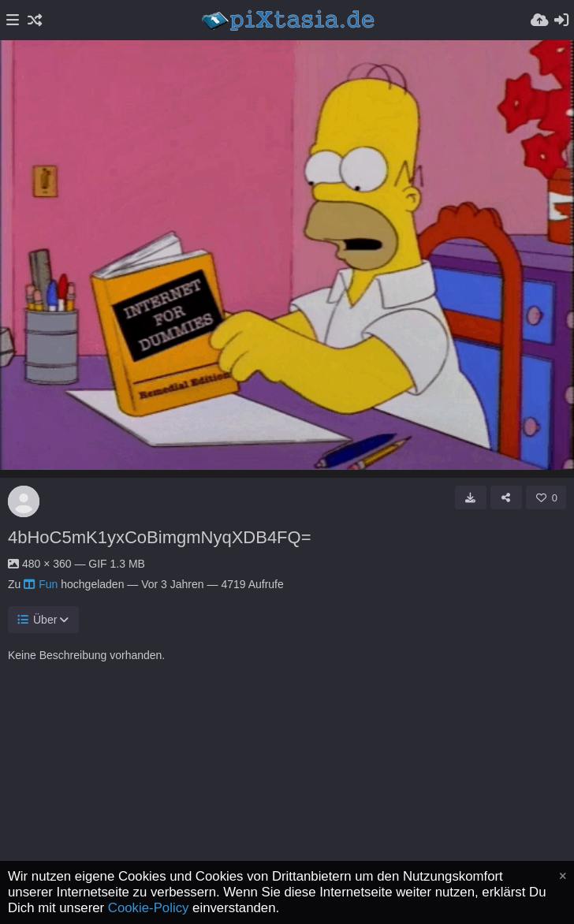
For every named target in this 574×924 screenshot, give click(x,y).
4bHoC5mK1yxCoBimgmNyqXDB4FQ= (160, 537)
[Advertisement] (287, 811)
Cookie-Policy (149, 908)
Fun (41, 584)
